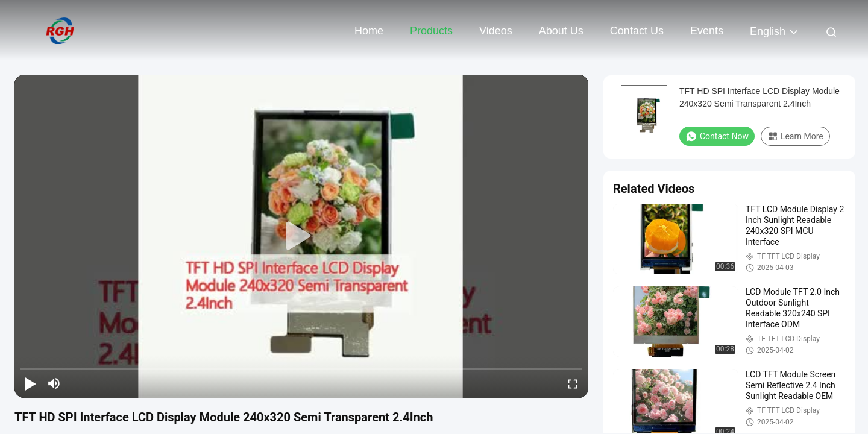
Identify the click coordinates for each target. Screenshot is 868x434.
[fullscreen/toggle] (573, 383)
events (707, 31)
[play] (301, 236)
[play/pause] (30, 383)
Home (369, 31)
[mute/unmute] (54, 383)
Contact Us (637, 31)
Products (431, 31)
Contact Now (717, 136)
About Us (561, 31)
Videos (496, 31)
